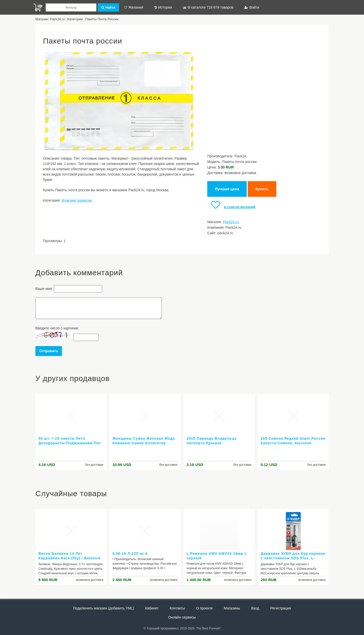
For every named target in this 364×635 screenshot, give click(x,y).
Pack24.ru (231, 222)
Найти (108, 7)
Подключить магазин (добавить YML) (104, 608)
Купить (262, 189)
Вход (255, 608)
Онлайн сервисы (182, 617)
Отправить (49, 351)
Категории (75, 19)
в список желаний (231, 207)
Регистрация (281, 608)
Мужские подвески (77, 200)
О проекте (204, 608)
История (163, 7)
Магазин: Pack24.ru (50, 19)
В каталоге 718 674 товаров (208, 7)
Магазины (232, 608)
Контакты (177, 608)
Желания (134, 7)
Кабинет (152, 608)
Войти (252, 7)
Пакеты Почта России (102, 19)
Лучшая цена (227, 189)
